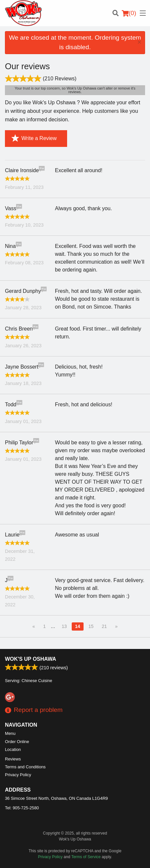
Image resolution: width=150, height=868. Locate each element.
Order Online (17, 742)
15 (91, 626)
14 (78, 626)
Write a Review (34, 138)
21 (104, 626)
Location (13, 749)
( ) (129, 13)
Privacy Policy (18, 775)
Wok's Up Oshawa (31, 659)
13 (64, 626)
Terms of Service (86, 857)
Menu (10, 733)
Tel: (22, 808)
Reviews (13, 759)
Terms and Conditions (25, 767)
